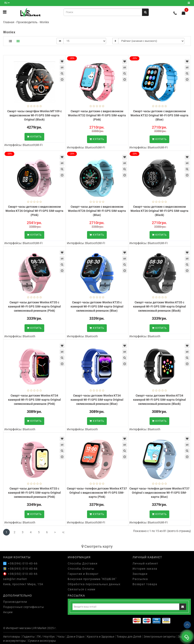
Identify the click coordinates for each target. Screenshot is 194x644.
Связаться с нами (82, 589)
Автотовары (12, 637)
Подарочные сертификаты (24, 607)
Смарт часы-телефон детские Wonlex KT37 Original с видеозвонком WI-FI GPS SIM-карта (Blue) (159, 493)
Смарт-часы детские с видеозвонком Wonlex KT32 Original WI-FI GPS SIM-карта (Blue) (159, 115)
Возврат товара (145, 584)
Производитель (27, 22)
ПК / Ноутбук (46, 637)
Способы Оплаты (81, 569)
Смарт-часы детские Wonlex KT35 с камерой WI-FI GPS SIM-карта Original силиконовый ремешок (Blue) (97, 306)
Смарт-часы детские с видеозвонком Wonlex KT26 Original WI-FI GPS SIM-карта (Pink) (34, 211)
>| (63, 532)
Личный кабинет (145, 563)
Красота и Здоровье (101, 637)
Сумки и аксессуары (42, 641)
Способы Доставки (83, 563)
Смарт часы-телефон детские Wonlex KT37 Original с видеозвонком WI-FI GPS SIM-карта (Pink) (97, 493)
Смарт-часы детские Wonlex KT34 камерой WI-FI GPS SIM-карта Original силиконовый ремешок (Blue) (97, 400)
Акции (8, 612)
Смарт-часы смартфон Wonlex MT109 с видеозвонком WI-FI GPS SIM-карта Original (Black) (34, 115)
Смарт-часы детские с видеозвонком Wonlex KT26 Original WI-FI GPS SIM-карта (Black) (159, 211)
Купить (34, 137)
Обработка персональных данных (94, 584)
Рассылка (140, 579)
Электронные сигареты (160, 637)
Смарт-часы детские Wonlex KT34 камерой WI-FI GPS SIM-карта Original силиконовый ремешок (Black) (160, 400)
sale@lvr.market (15, 579)
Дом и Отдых (76, 637)
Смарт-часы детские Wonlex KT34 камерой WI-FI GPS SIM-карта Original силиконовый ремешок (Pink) (34, 400)
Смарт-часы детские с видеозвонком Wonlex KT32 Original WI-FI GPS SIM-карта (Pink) (97, 115)
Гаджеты (29, 637)
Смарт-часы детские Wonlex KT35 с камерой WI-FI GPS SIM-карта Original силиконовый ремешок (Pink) (34, 306)
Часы (61, 637)
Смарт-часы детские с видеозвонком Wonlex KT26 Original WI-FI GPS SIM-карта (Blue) (97, 211)
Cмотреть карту (97, 546)
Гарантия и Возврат (83, 574)
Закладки (140, 574)
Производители (15, 602)
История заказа (145, 569)
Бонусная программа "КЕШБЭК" (92, 579)
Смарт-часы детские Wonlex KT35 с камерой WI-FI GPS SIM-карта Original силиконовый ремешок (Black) (160, 306)
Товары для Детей (129, 637)
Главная (9, 22)
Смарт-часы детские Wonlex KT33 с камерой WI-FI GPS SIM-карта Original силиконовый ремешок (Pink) (34, 493)
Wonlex (44, 22)
